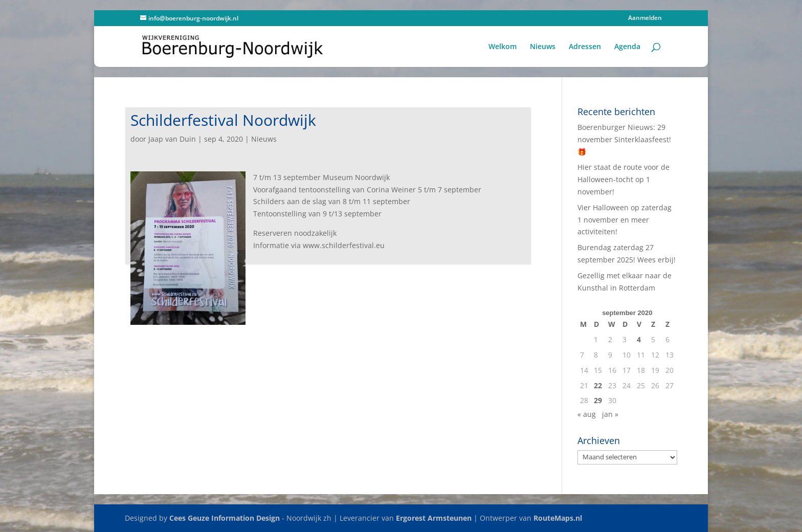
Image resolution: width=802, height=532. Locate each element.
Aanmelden (645, 18)
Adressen (585, 47)
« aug (587, 414)
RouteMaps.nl (558, 518)
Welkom (503, 47)
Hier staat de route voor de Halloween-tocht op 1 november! (623, 179)
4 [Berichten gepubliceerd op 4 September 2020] (639, 339)
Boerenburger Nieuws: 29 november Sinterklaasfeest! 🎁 (624, 139)
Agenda (627, 47)
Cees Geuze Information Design (225, 518)
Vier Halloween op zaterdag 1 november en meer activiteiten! (625, 220)
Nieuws (543, 47)
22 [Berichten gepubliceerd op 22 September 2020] (598, 385)
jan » (610, 414)
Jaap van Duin (172, 139)
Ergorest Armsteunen (434, 518)
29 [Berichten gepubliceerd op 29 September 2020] (598, 400)
